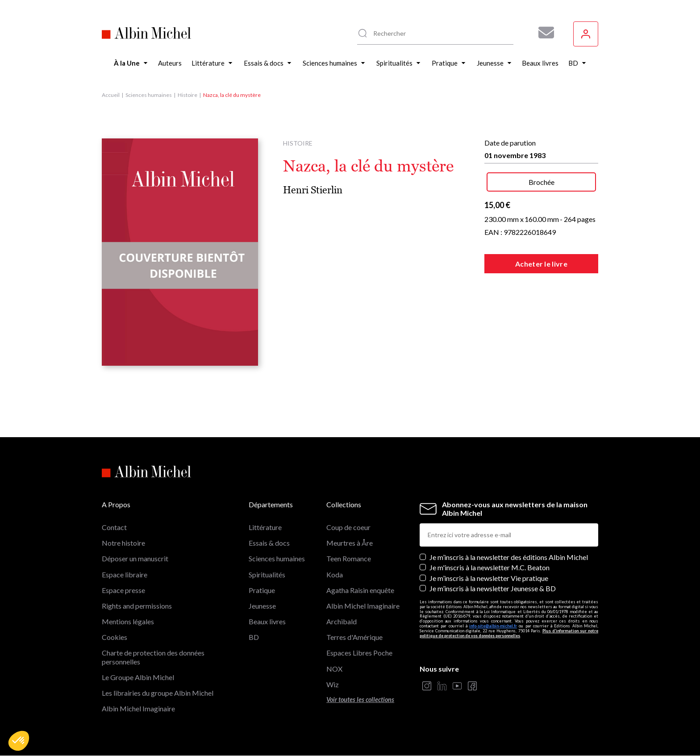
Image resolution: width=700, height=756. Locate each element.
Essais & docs (269, 543)
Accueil (111, 95)
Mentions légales (128, 621)
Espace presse (123, 590)
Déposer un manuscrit (135, 558)
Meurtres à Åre (350, 543)
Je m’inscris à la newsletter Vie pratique (489, 578)
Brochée (542, 182)
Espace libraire (125, 574)
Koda (335, 574)
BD (254, 637)
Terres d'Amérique (354, 637)
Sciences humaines (149, 95)
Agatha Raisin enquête (360, 590)
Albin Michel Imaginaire (138, 708)
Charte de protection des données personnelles (153, 657)
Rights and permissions (137, 606)
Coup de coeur (348, 527)
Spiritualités (267, 574)
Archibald (342, 621)
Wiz (333, 684)
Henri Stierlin (313, 190)
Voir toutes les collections (360, 700)
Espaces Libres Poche (359, 653)
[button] (19, 741)
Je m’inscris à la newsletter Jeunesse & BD (493, 588)
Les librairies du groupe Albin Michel (158, 693)
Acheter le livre (541, 264)
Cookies (115, 637)
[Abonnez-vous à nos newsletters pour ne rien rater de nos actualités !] (543, 33)
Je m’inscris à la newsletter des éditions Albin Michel (509, 557)
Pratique (262, 590)
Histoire (187, 95)
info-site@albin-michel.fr (493, 626)
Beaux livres (267, 621)
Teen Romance (349, 558)
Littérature (265, 527)
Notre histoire (123, 543)
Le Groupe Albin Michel (138, 677)
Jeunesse (262, 606)
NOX (334, 669)
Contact (114, 527)
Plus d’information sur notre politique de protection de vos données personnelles (509, 633)
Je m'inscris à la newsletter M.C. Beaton (490, 567)
